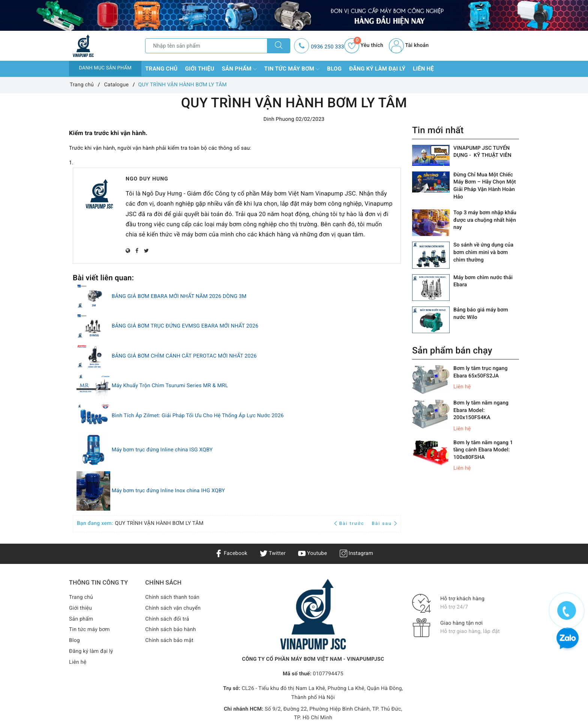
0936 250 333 (328, 47)
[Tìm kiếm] (279, 46)
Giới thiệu (199, 69)
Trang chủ (161, 69)
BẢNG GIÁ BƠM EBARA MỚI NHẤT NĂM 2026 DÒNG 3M (179, 296)
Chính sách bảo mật (169, 640)
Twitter (273, 553)
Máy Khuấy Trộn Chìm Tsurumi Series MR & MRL (170, 386)
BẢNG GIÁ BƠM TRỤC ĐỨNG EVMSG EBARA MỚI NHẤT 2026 (185, 326)
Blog (334, 69)
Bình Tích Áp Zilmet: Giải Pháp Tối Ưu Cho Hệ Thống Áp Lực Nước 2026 (198, 416)
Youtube (313, 553)
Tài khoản (409, 45)
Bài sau (384, 523)
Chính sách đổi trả (167, 619)
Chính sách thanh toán (172, 597)
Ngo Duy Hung (147, 179)
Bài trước (350, 523)
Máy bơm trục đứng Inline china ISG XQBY (162, 450)
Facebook (231, 553)
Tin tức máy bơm (292, 69)
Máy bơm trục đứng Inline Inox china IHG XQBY (168, 491)
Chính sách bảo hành (170, 630)
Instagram (356, 553)
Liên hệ (423, 69)
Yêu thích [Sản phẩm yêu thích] (364, 45)
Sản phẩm (239, 69)
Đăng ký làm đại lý (377, 69)
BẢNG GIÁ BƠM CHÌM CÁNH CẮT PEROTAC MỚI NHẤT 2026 (184, 356)
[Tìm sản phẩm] (206, 46)
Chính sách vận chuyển (173, 608)
